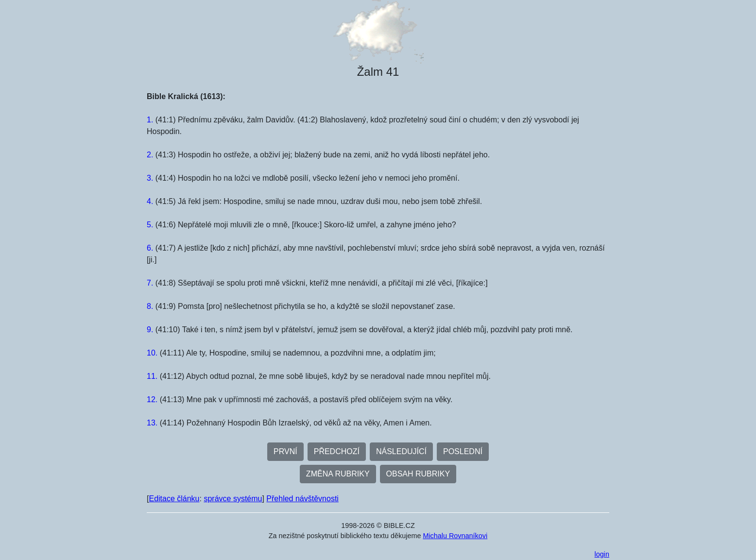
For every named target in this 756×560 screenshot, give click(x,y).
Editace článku (174, 499)
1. (150, 120)
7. (150, 283)
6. (150, 248)
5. (150, 225)
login (602, 554)
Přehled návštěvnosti (302, 499)
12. (152, 399)
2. (150, 155)
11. (152, 376)
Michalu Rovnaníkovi (455, 536)
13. (152, 423)
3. (150, 178)
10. (152, 353)
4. (150, 201)
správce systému (233, 499)
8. (150, 306)
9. (150, 330)
